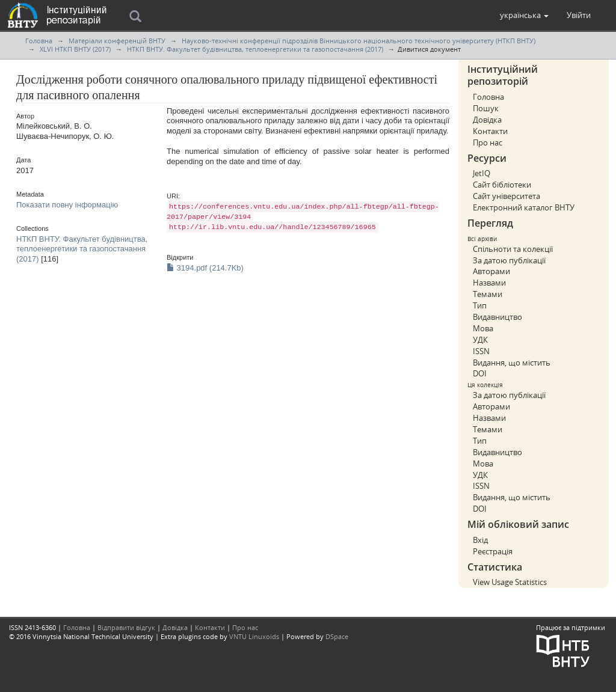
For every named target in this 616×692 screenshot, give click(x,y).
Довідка (487, 120)
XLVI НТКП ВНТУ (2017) (75, 49)
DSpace (337, 636)
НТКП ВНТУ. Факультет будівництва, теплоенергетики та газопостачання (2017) (255, 49)
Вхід (480, 540)
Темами (488, 294)
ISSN (481, 351)
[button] (524, 15)
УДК (480, 340)
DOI (480, 373)
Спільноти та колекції (513, 249)
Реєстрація (493, 551)
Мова (483, 328)
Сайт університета (507, 196)
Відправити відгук (126, 627)
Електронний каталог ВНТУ (524, 207)
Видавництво (497, 317)
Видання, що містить (512, 363)
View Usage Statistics (510, 582)
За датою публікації (509, 260)
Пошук (486, 108)
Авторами (491, 271)
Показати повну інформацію (67, 205)
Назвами (489, 283)
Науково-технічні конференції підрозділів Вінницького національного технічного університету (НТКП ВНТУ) (359, 41)
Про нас (488, 142)
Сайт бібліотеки (502, 185)
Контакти (490, 131)
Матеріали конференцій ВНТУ (117, 41)
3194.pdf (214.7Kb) (205, 268)
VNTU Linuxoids (254, 636)
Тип (480, 305)
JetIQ (482, 173)
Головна (39, 41)
